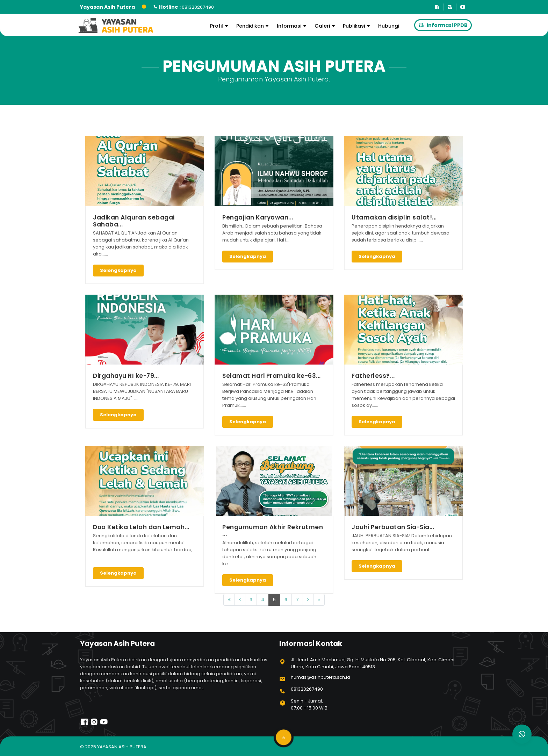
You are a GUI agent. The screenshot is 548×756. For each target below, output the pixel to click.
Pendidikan (254, 26)
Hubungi (389, 26)
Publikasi (357, 26)
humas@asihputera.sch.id (320, 677)
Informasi (293, 26)
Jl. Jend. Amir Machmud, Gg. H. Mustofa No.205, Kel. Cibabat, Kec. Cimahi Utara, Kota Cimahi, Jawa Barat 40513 (373, 663)
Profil (220, 26)
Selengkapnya (118, 270)
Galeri (326, 26)
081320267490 (307, 689)
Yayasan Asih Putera (122, 747)
